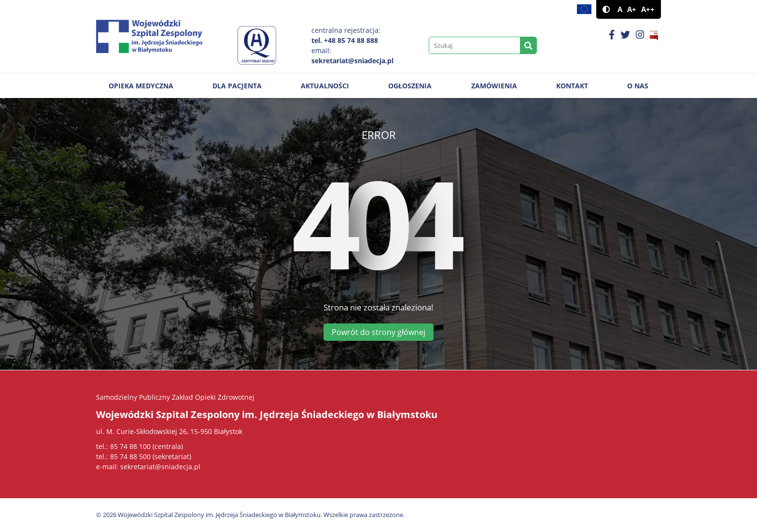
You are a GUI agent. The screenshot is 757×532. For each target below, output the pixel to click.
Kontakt (572, 86)
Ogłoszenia (410, 86)
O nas (638, 86)
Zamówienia (494, 86)
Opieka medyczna (141, 86)
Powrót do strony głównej (378, 332)
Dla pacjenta (237, 86)
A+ (632, 9)
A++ (648, 9)
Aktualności (325, 86)
